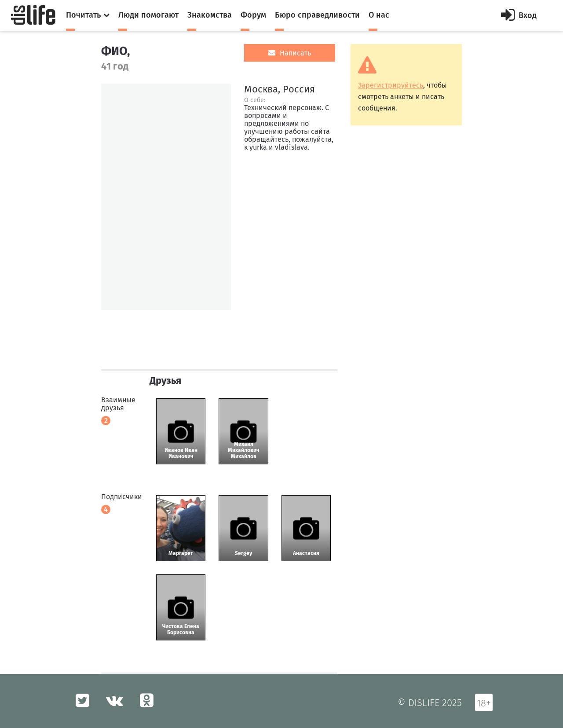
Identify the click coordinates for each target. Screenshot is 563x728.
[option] (166, 197)
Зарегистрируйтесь (391, 85)
